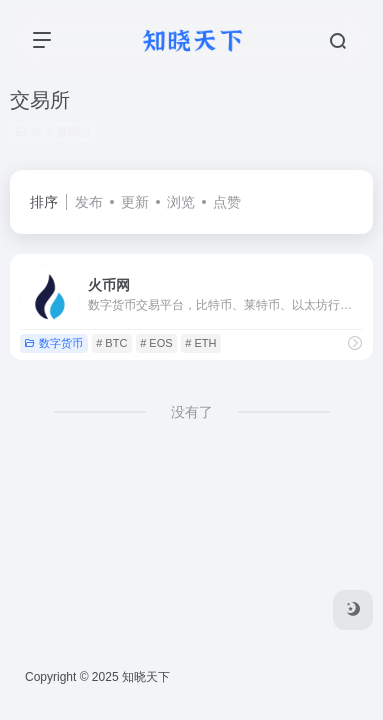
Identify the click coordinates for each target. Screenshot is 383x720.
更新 (135, 202)
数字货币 (53, 343)
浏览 (181, 202)
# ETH (200, 343)
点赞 (227, 202)
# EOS (156, 343)
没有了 (192, 412)
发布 (89, 202)
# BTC (111, 343)
